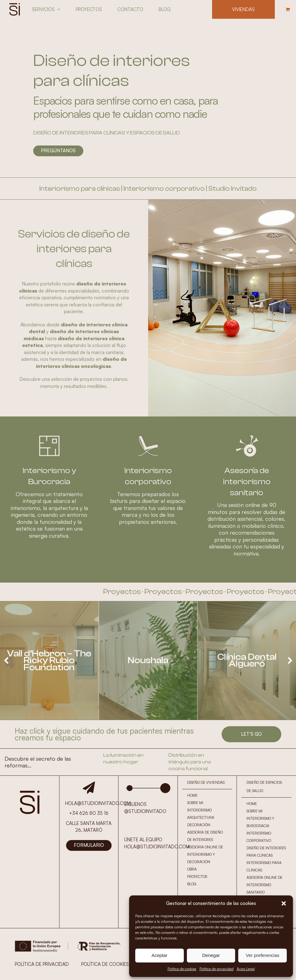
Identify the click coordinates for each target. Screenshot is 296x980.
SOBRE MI (195, 803)
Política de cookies (182, 969)
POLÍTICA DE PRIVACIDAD (42, 964)
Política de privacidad (217, 969)
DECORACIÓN (199, 825)
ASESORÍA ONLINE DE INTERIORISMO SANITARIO (264, 885)
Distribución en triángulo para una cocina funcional (190, 762)
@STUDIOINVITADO (145, 811)
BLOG (192, 884)
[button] (284, 903)
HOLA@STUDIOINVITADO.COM (157, 847)
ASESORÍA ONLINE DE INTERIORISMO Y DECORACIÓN (205, 854)
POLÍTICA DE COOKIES (105, 964)
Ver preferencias (263, 955)
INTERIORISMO (199, 810)
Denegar (211, 955)
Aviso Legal (246, 969)
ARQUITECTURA (201, 817)
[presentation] (6, 661)
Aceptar (160, 955)
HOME (192, 795)
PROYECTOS (197, 876)
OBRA (192, 869)
